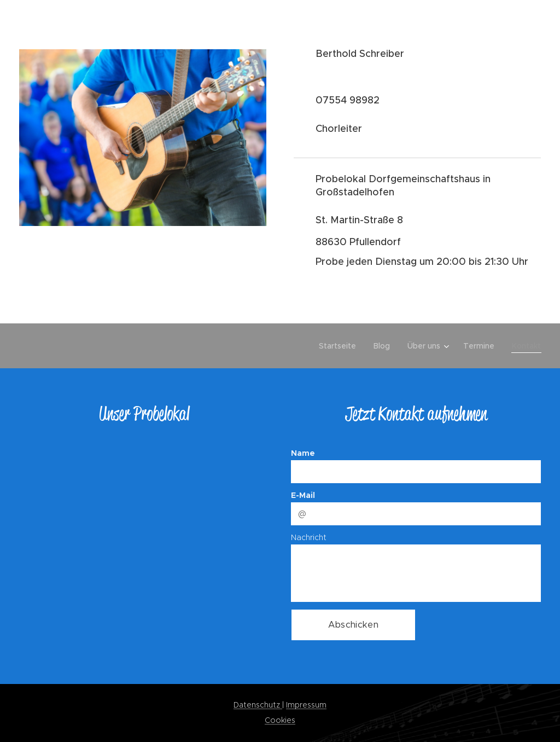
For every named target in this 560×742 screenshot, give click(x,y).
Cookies (280, 720)
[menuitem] (340, 346)
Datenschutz (258, 705)
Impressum (306, 705)
